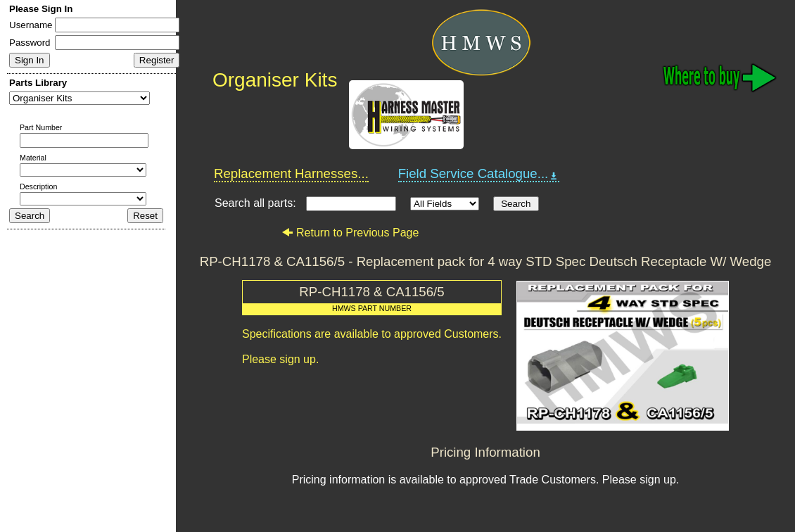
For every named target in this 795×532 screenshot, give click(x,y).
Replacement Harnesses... (291, 173)
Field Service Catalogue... (479, 174)
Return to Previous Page (350, 233)
